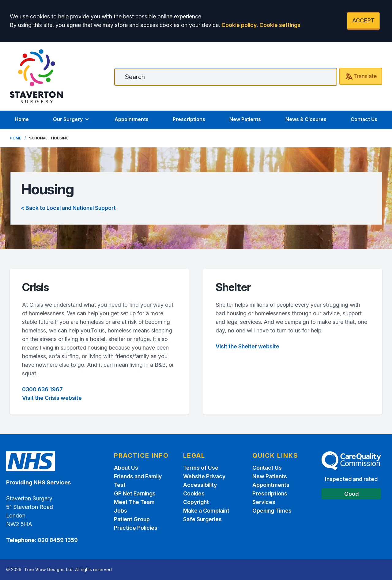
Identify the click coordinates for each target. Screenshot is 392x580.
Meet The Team (134, 502)
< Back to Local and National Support (68, 208)
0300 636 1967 (42, 389)
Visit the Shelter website (247, 346)
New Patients (245, 119)
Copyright (196, 502)
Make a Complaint (206, 511)
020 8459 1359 (58, 540)
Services (264, 502)
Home (22, 119)
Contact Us (364, 119)
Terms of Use (201, 468)
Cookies (194, 493)
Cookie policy (239, 25)
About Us (126, 468)
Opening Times (272, 511)
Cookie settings (280, 25)
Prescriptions (189, 119)
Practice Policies (136, 528)
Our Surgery (72, 119)
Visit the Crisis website (52, 398)
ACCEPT (363, 20)
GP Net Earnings (135, 493)
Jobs (121, 511)
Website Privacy (204, 476)
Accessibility (200, 485)
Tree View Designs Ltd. (49, 569)
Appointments (132, 119)
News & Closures (306, 119)
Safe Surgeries (202, 519)
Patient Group (132, 519)
